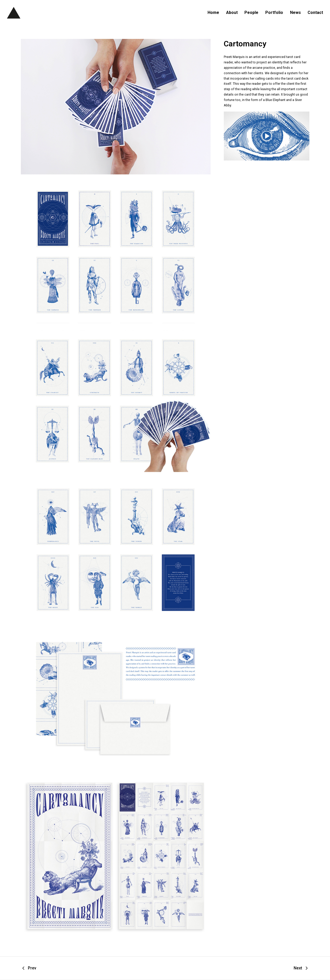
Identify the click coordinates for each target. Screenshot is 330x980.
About (232, 13)
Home (213, 13)
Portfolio (274, 13)
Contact (315, 13)
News (295, 13)
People (251, 13)
